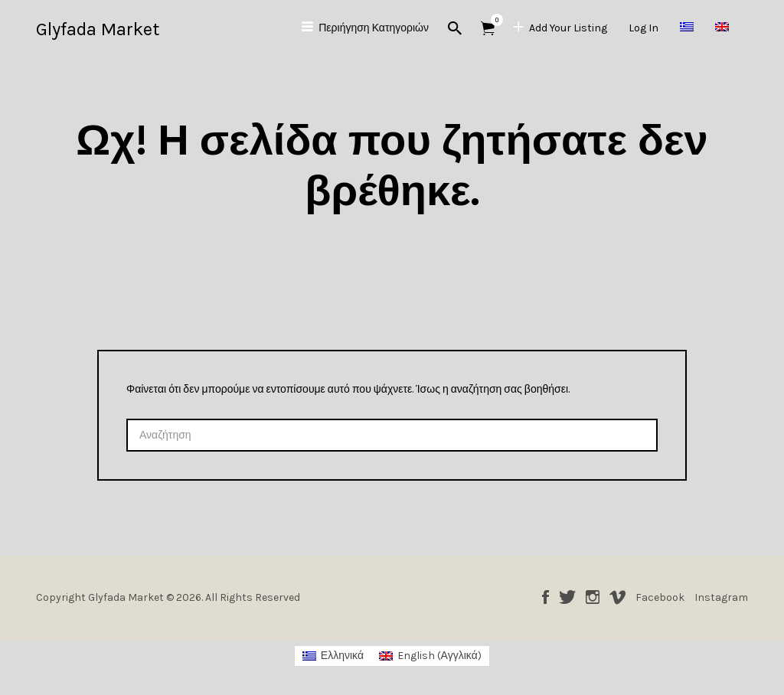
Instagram (593, 597)
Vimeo (617, 597)
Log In (644, 28)
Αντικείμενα (493, 20)
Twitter (567, 597)
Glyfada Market (98, 29)
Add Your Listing (568, 28)
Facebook (546, 597)
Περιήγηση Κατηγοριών (374, 28)
